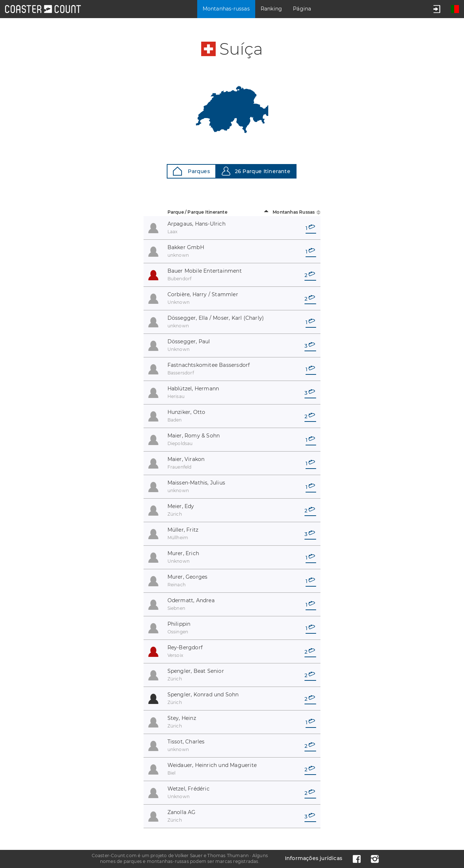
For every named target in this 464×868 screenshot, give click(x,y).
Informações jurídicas (314, 858)
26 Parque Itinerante (256, 171)
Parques (191, 171)
